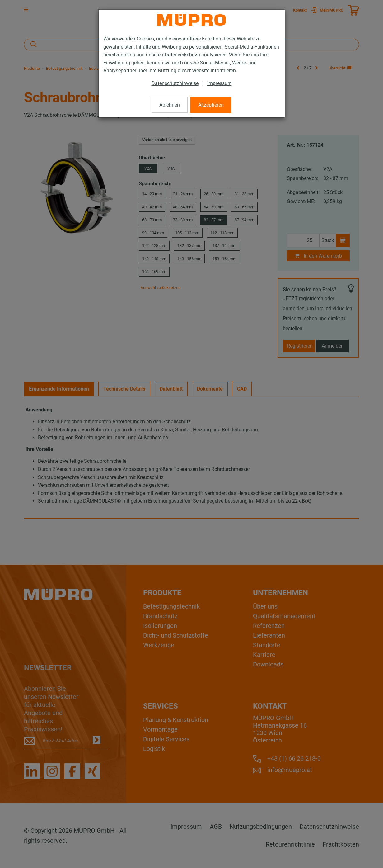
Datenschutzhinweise (175, 83)
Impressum (220, 83)
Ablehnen (170, 105)
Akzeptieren (211, 105)
